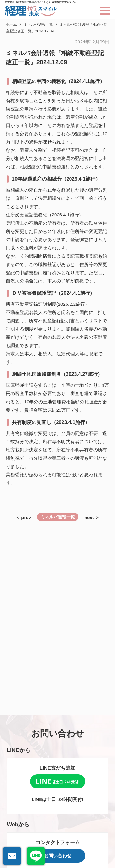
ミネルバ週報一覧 (58, 517)
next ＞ (92, 517)
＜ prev (23, 517)
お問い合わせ (58, 856)
